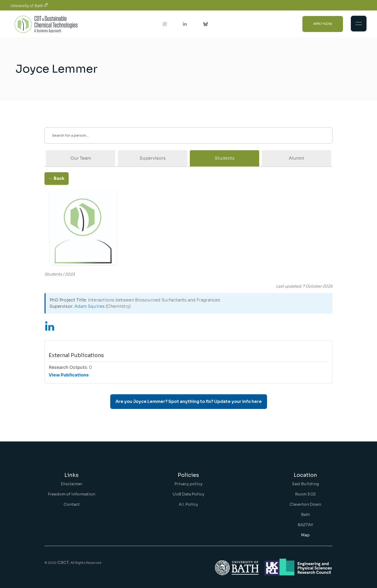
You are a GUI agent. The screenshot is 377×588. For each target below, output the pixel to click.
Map (305, 535)
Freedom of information (72, 494)
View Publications (69, 375)
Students (225, 158)
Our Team (81, 158)
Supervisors (153, 158)
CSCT (63, 562)
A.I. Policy (188, 504)
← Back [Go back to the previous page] (57, 178)
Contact (72, 504)
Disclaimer (72, 484)
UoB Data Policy (188, 494)
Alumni (296, 158)
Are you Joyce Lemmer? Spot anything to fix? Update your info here (189, 401)
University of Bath (29, 6)
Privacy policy (188, 484)
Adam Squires (90, 306)
